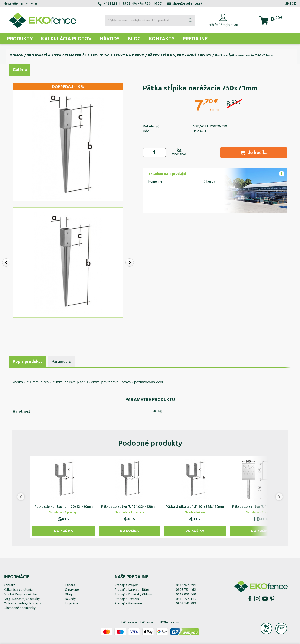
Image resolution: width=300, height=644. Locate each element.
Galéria (20, 70)
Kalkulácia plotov (66, 38)
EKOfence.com (169, 622)
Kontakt (9, 585)
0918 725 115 (186, 599)
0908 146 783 (186, 603)
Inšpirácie (72, 603)
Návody (110, 38)
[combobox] (150, 20)
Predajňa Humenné (128, 603)
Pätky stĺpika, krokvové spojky (180, 55)
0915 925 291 (186, 585)
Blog (134, 38)
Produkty (20, 38)
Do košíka (64, 531)
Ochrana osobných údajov (22, 603)
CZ (294, 3)
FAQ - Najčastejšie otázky (22, 599)
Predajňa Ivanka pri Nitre (132, 590)
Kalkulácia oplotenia (18, 590)
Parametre (61, 361)
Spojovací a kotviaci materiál (57, 55)
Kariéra (70, 585)
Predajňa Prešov (126, 585)
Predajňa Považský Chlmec (134, 594)
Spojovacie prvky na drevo (117, 55)
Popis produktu (28, 361)
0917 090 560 (186, 594)
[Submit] (190, 20)
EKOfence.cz (148, 622)
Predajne (195, 38)
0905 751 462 (186, 590)
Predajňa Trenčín (127, 599)
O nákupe (72, 590)
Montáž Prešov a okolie (20, 594)
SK (287, 3)
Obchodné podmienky (20, 608)
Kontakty (162, 38)
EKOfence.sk (129, 622)
